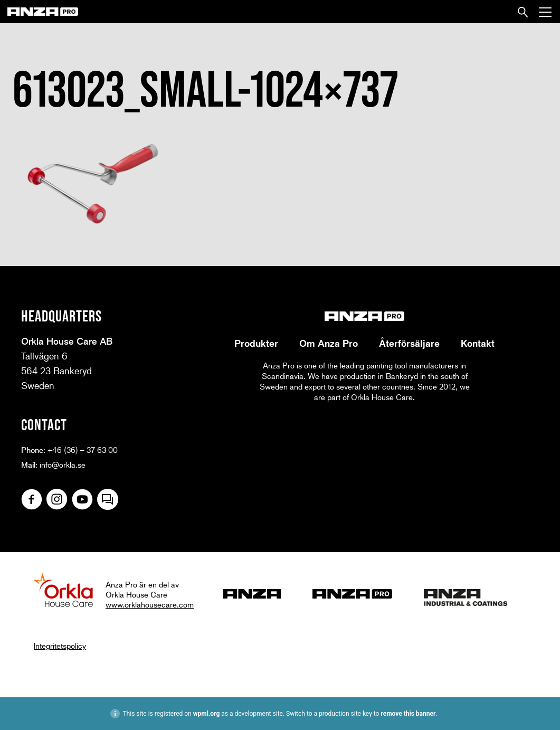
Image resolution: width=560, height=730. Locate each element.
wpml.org (207, 714)
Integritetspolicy (60, 646)
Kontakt (478, 343)
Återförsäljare (409, 343)
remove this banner (408, 714)
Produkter (256, 343)
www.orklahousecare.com (150, 604)
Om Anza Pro (329, 343)
